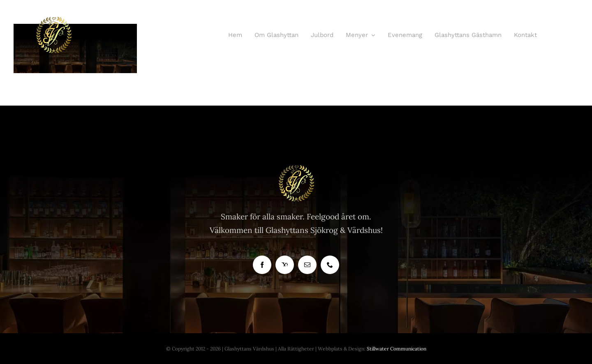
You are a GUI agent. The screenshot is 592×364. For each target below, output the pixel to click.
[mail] (307, 265)
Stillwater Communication (397, 349)
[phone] (330, 265)
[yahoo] (285, 265)
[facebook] (262, 265)
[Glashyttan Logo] (296, 168)
